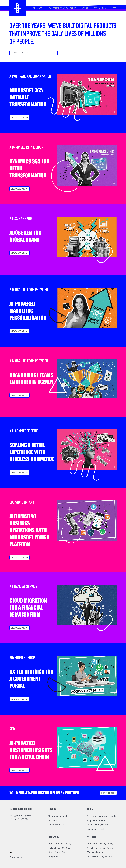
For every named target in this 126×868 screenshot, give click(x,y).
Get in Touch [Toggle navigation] (108, 793)
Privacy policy (16, 857)
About (85, 8)
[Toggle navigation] (115, 8)
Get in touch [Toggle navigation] (100, 8)
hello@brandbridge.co (20, 816)
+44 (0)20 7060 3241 (19, 819)
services (38, 8)
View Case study (20, 118)
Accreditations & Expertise (62, 8)
